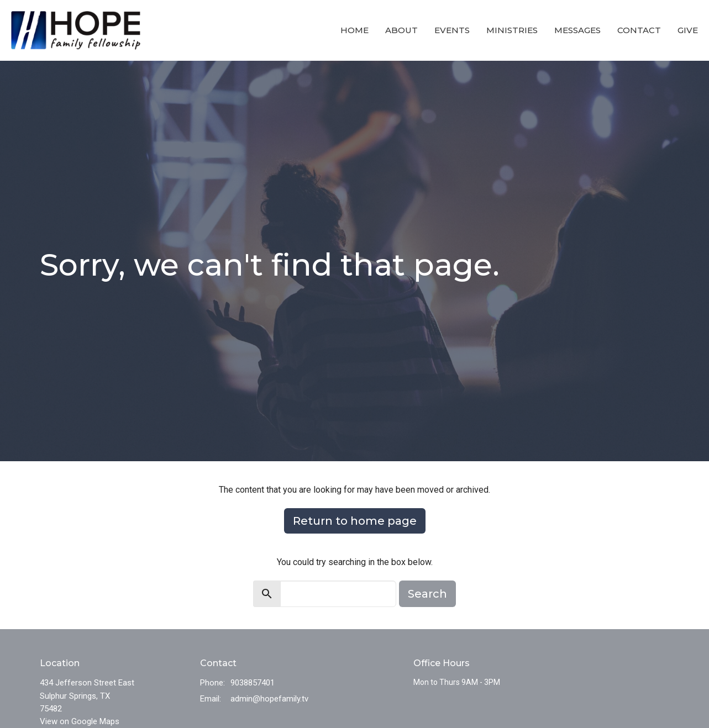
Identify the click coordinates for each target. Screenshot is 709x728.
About (401, 30)
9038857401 (253, 683)
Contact (639, 30)
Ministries (512, 30)
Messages (577, 30)
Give (688, 30)
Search (427, 594)
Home (354, 30)
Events (452, 30)
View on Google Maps (80, 721)
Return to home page (355, 521)
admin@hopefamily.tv (269, 699)
